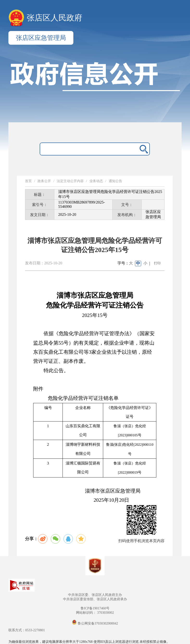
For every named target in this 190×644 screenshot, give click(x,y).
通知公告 (115, 181)
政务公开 (44, 181)
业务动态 (96, 181)
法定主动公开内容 (70, 181)
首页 (28, 181)
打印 (157, 263)
